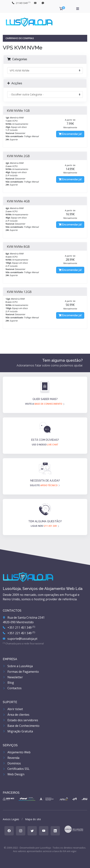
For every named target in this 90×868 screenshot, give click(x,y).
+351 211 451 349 (19, 628)
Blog (8, 683)
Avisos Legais (11, 819)
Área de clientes (16, 715)
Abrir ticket (13, 709)
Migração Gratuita (18, 731)
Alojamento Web (17, 752)
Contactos (12, 688)
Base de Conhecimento (21, 726)
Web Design (14, 774)
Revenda (11, 758)
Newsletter (13, 677)
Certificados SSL (16, 769)
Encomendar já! (70, 134)
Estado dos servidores (20, 720)
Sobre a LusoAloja (18, 666)
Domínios (12, 763)
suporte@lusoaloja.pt (20, 639)
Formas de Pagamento (21, 672)
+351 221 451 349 (19, 633)
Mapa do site (33, 819)
